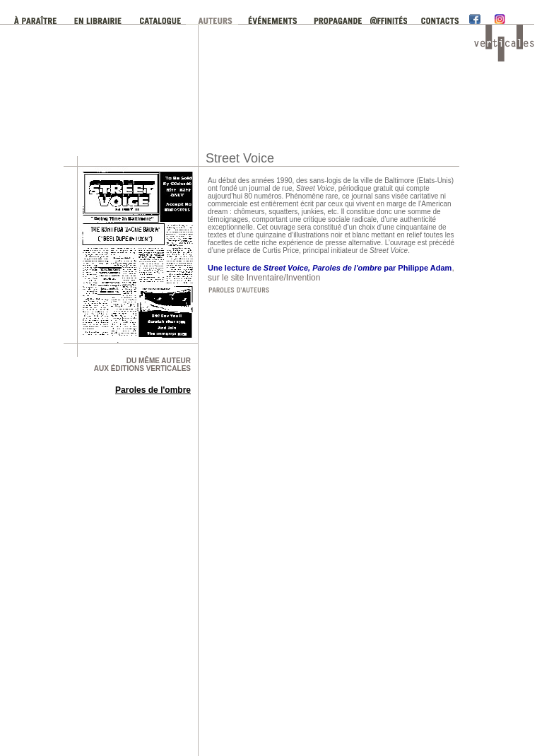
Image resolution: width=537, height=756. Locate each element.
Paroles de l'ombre (153, 390)
